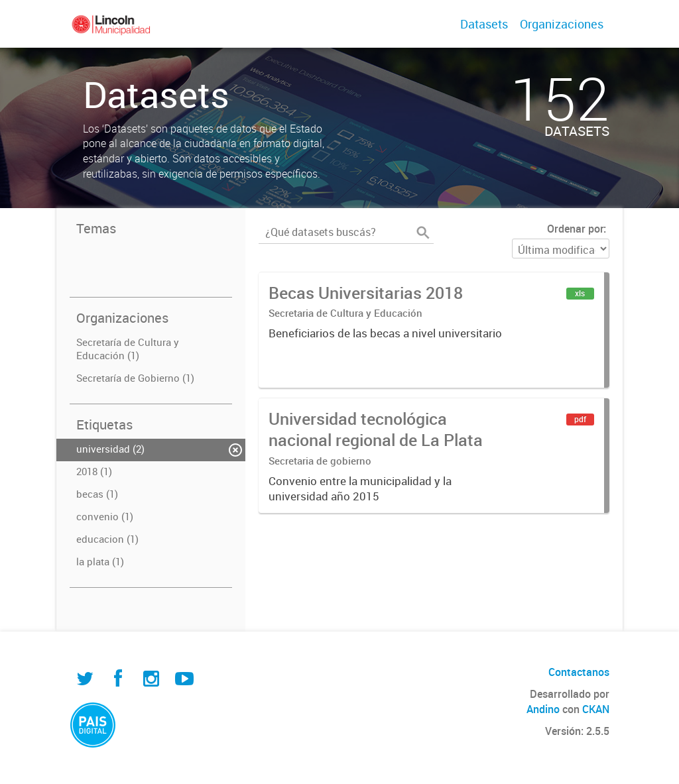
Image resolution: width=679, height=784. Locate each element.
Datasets (484, 24)
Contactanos (579, 672)
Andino (543, 709)
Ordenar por (575, 229)
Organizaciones (562, 24)
